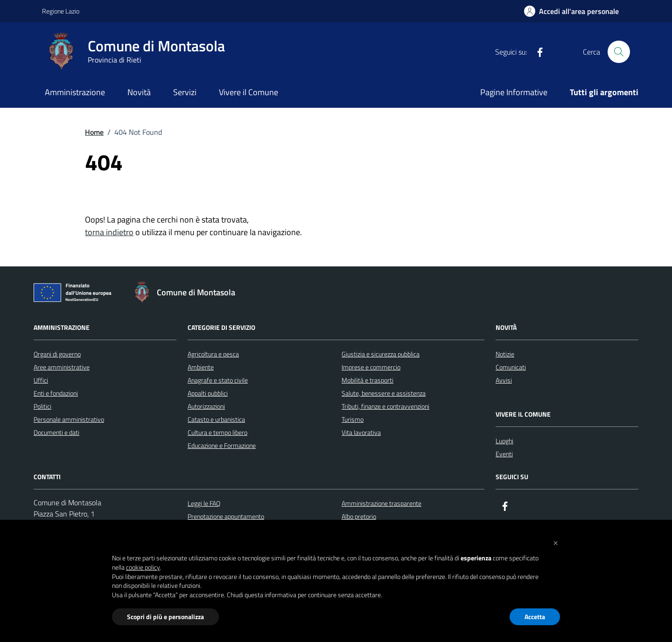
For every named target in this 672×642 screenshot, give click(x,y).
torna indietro (109, 232)
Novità (139, 92)
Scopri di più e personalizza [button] (165, 617)
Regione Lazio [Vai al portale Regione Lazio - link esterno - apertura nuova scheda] (61, 11)
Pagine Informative (514, 92)
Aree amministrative (62, 367)
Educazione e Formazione (222, 445)
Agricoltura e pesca (213, 354)
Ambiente (201, 367)
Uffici (41, 380)
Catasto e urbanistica (216, 419)
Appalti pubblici (208, 393)
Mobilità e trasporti (367, 380)
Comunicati (511, 367)
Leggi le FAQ (204, 503)
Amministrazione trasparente (381, 503)
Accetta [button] (535, 617)
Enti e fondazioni (56, 393)
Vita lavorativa (361, 432)
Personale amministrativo (69, 419)
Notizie (505, 354)
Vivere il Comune (248, 92)
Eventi (504, 454)
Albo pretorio (359, 516)
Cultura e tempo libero (217, 432)
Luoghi (504, 441)
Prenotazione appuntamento (226, 516)
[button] (555, 542)
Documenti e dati (56, 432)
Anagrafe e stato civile (218, 380)
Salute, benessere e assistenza (384, 393)
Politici (42, 406)
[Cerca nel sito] (619, 52)
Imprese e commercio (371, 367)
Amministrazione (75, 92)
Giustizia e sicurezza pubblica (381, 354)
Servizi (185, 92)
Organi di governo (57, 354)
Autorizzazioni (206, 406)
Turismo (353, 419)
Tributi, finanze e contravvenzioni (385, 406)
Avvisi (504, 380)
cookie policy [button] (143, 567)
